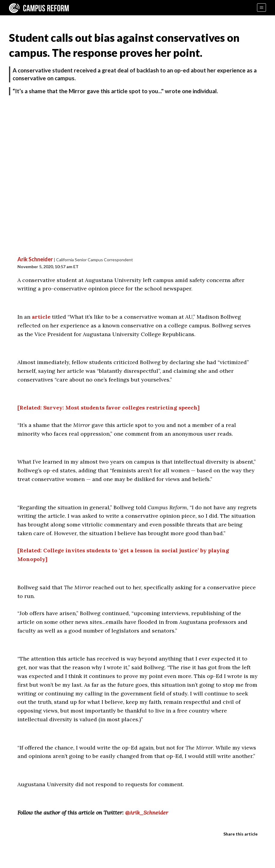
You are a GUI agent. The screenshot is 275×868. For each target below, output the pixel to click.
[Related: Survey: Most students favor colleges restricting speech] (109, 408)
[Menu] (261, 8)
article (41, 317)
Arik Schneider (35, 259)
